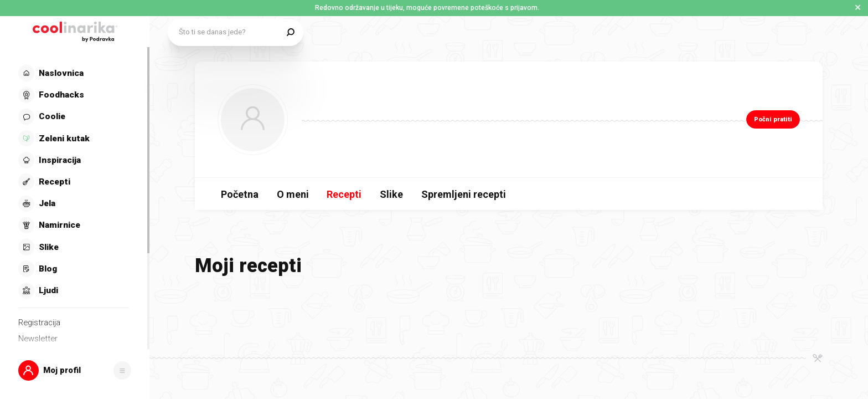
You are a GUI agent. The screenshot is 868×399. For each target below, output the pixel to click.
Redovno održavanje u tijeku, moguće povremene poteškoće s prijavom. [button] (427, 8)
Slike (391, 194)
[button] (75, 371)
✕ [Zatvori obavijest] (858, 8)
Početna (240, 194)
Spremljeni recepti (464, 194)
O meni (293, 194)
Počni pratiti (773, 119)
